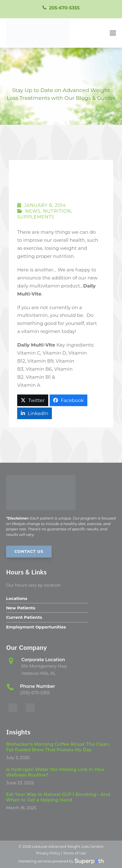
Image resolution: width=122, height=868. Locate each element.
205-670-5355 (64, 8)
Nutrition (57, 211)
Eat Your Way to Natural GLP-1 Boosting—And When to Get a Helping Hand (58, 797)
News (33, 211)
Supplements (36, 217)
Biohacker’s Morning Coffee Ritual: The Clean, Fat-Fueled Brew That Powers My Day (58, 747)
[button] (113, 33)
